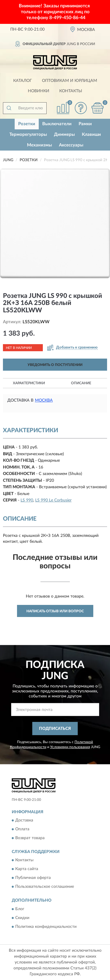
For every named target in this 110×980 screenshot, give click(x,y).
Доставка (24, 820)
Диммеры (64, 135)
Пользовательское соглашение (45, 887)
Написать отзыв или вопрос (55, 611)
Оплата (22, 829)
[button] (81, 108)
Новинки (39, 91)
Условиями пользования (70, 747)
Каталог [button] (23, 81)
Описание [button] (81, 383)
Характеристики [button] (29, 383)
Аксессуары (71, 145)
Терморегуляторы (28, 135)
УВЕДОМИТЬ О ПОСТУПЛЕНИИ (55, 365)
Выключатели (57, 124)
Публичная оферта (33, 878)
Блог (20, 909)
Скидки (22, 918)
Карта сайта (27, 869)
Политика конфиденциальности (46, 927)
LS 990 (27, 500)
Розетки (27, 124)
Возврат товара (30, 838)
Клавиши (91, 135)
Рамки (85, 124)
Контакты (71, 91)
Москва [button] (44, 400)
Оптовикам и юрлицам (70, 81)
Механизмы (39, 145)
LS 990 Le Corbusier (53, 500)
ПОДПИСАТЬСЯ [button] (55, 729)
